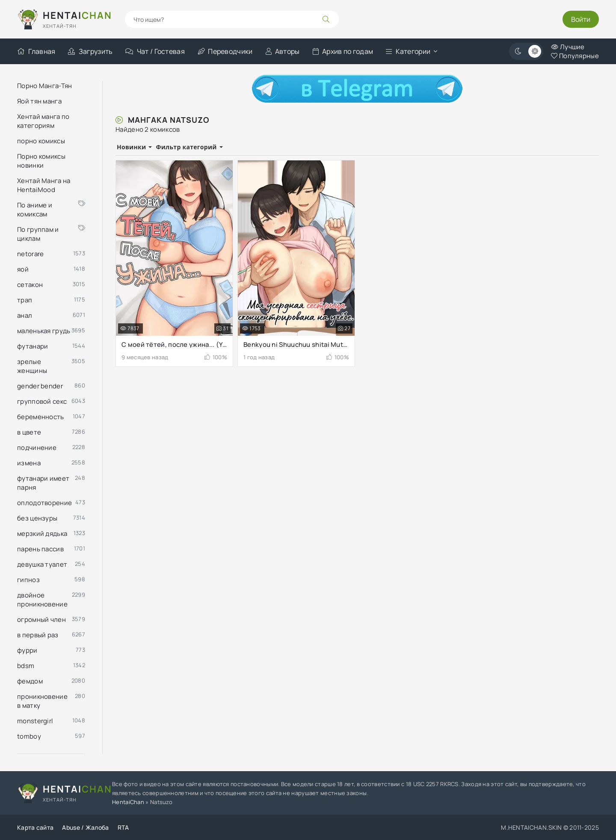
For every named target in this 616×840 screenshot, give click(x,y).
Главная (36, 51)
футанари (33, 346)
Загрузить (90, 51)
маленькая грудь (44, 331)
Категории (408, 51)
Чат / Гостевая (155, 51)
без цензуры (37, 518)
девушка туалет (42, 564)
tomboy (29, 736)
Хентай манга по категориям (43, 121)
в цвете (29, 432)
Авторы (283, 51)
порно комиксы (41, 141)
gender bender (40, 386)
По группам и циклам (51, 234)
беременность (41, 417)
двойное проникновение (42, 600)
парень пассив (40, 549)
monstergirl (35, 721)
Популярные (575, 56)
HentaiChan (128, 802)
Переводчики (225, 51)
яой (23, 269)
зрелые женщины (32, 366)
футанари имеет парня (43, 483)
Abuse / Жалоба (85, 827)
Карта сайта (35, 827)
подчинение (37, 448)
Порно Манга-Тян (45, 86)
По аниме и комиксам (51, 210)
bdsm (26, 666)
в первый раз (38, 635)
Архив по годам (343, 51)
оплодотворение (44, 503)
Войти (581, 19)
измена (29, 463)
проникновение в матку (42, 701)
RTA (123, 827)
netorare (30, 254)
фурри (27, 650)
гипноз (28, 580)
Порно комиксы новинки (41, 161)
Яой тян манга (39, 101)
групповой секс (42, 401)
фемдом (30, 681)
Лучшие (568, 47)
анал (25, 315)
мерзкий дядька (42, 534)
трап (25, 300)
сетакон (30, 285)
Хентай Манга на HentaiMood (44, 185)
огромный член (41, 620)
